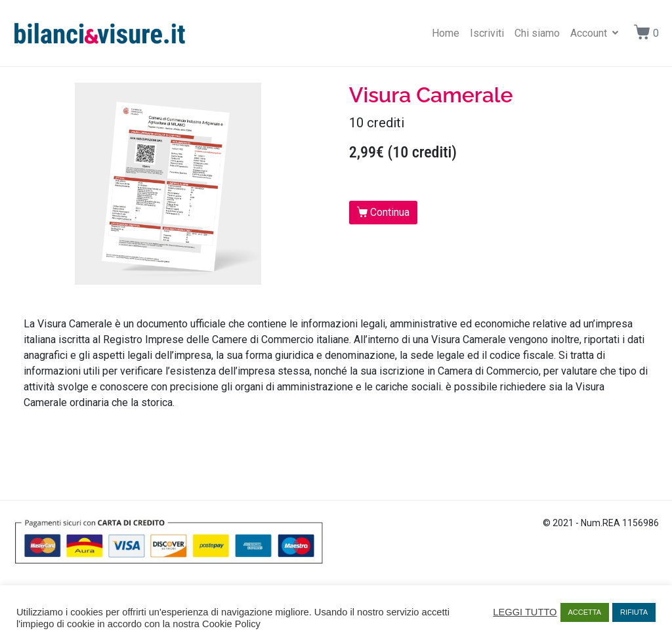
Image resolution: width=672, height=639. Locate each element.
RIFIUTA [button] (634, 612)
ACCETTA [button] (585, 612)
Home (446, 33)
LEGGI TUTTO (525, 612)
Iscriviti (487, 33)
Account (594, 33)
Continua (390, 212)
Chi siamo (537, 33)
